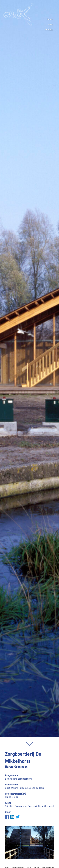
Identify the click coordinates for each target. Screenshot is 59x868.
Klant (8, 803)
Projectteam (11, 785)
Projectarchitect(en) (15, 794)
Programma (11, 775)
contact (49, 30)
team (50, 24)
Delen (8, 812)
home (50, 19)
